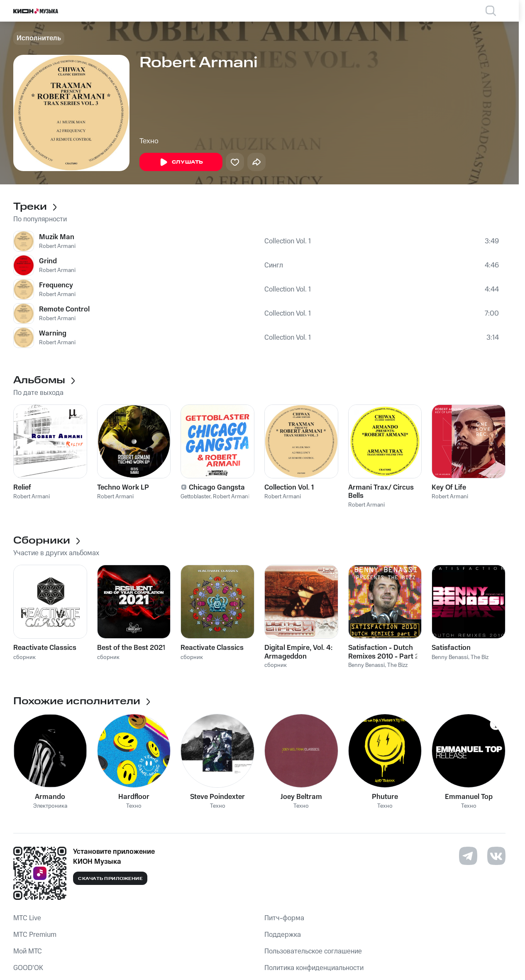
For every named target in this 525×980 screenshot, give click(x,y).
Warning (53, 333)
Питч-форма (284, 918)
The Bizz (397, 665)
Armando (50, 797)
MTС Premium (35, 935)
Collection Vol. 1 (288, 241)
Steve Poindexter (217, 797)
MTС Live (27, 918)
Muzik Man (57, 237)
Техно (149, 141)
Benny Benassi (366, 665)
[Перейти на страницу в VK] (496, 856)
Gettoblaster (195, 497)
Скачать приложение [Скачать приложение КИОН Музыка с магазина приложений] (110, 879)
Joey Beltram (301, 797)
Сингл (274, 265)
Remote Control (64, 309)
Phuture (385, 797)
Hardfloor (134, 797)
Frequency (56, 285)
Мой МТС (28, 951)
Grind (48, 261)
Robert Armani (57, 246)
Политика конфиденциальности (314, 968)
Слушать (181, 162)
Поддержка (283, 935)
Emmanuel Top (469, 797)
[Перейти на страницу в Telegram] (468, 856)
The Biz (480, 657)
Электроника (50, 806)
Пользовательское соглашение (313, 951)
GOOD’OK (28, 968)
